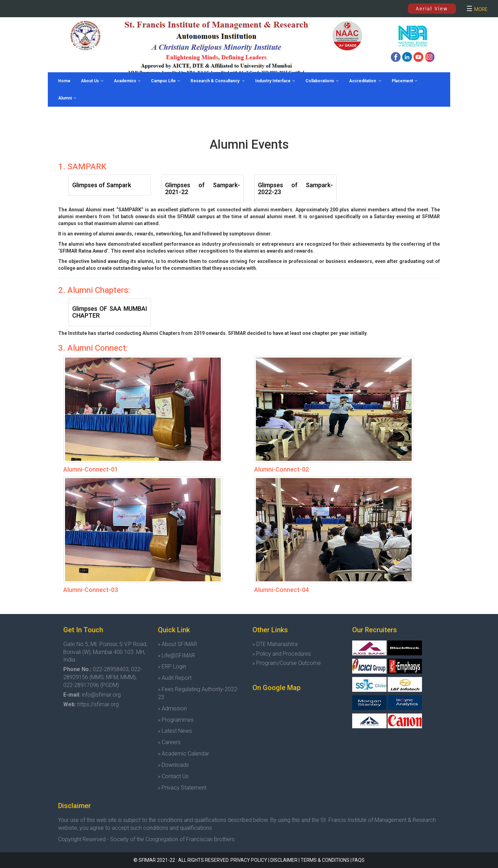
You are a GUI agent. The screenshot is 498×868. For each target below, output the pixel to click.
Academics (127, 81)
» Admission (172, 708)
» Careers (169, 742)
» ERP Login (172, 666)
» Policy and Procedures (282, 654)
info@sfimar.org (101, 695)
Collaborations (322, 81)
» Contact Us (173, 776)
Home (64, 81)
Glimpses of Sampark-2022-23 (295, 188)
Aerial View (432, 9)
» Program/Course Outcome (287, 663)
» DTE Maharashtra (275, 644)
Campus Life (166, 81)
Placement (405, 81)
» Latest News (175, 731)
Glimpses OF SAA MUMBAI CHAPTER (110, 312)
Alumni (67, 98)
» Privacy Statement (182, 788)
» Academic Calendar (183, 754)
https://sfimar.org (98, 704)
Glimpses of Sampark (102, 185)
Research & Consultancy (218, 81)
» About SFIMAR (177, 644)
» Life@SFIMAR (176, 655)
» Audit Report (175, 678)
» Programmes (176, 720)
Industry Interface (275, 81)
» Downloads (173, 765)
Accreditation (365, 81)
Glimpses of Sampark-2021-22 (203, 188)
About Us (92, 81)
